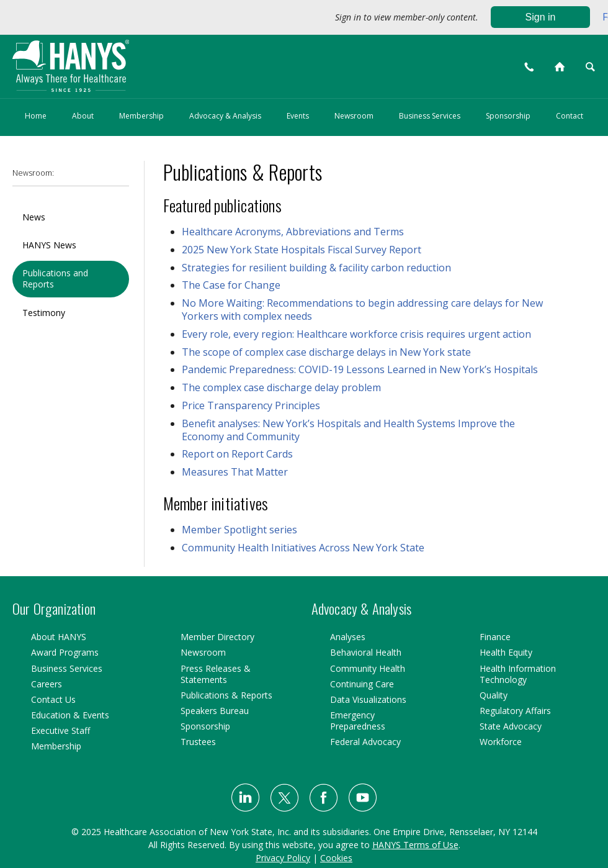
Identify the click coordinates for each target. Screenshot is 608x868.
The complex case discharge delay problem (281, 387)
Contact (570, 116)
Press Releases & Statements (216, 674)
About (83, 116)
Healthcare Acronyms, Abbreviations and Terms (293, 232)
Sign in (541, 17)
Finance (495, 637)
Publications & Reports (226, 695)
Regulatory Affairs (515, 711)
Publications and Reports (55, 278)
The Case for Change (231, 285)
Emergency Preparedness (358, 721)
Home (36, 116)
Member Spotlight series (239, 530)
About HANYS (59, 637)
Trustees (198, 742)
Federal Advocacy (365, 742)
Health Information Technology (518, 674)
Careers (47, 684)
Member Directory (217, 637)
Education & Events (70, 715)
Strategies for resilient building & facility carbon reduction (316, 268)
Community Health (368, 668)
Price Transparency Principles (251, 405)
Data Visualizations (368, 699)
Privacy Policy (283, 858)
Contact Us (53, 699)
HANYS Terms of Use (415, 845)
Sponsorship (508, 116)
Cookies (336, 858)
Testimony (44, 313)
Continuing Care (362, 684)
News (34, 217)
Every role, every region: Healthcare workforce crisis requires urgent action (356, 334)
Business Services (430, 116)
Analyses (348, 637)
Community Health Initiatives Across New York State (303, 548)
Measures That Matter (235, 472)
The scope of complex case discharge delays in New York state (326, 352)
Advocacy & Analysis (225, 116)
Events (298, 116)
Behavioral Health (366, 652)
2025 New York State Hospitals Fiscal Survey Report (302, 250)
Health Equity (506, 652)
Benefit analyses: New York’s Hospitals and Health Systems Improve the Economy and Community (348, 430)
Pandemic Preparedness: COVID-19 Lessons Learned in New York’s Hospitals (360, 369)
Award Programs (65, 652)
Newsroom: (33, 173)
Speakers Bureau (215, 711)
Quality (494, 695)
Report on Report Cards (237, 454)
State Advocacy (511, 726)
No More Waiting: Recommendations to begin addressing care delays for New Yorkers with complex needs (362, 310)
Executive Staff (60, 730)
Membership (141, 116)
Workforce (501, 742)
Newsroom (354, 116)
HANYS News (49, 245)
